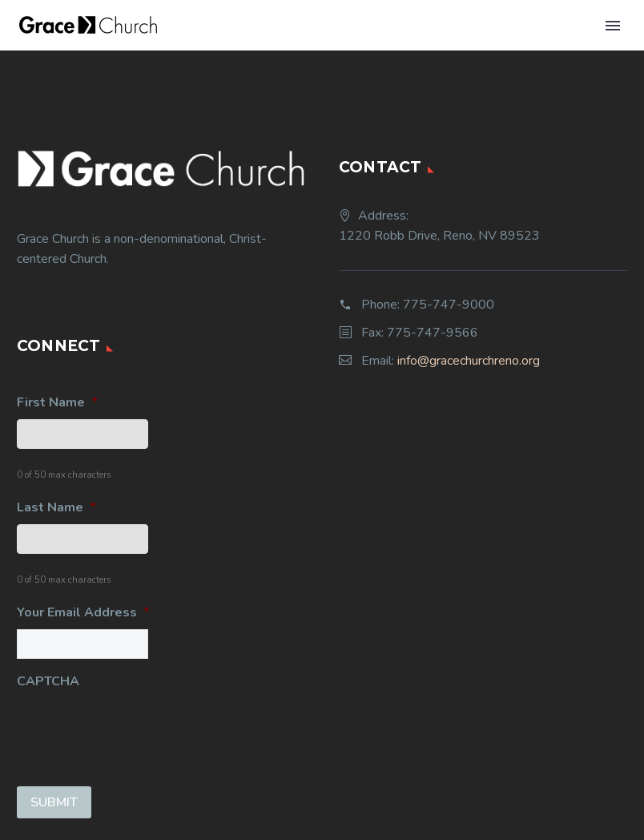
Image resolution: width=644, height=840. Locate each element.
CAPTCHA (48, 682)
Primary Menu (613, 26)
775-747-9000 (449, 305)
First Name (57, 403)
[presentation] (139, 729)
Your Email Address (83, 613)
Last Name (56, 508)
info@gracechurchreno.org (469, 361)
